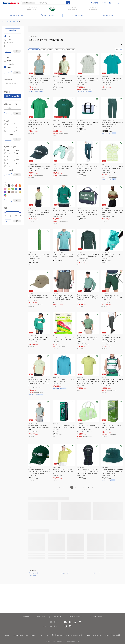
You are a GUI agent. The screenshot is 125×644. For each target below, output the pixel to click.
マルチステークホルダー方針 (94, 635)
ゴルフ (9, 22)
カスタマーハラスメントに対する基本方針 (70, 635)
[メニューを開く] (122, 3)
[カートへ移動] (118, 3)
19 (88, 487)
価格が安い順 (60, 50)
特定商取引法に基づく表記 (21, 635)
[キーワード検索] (68, 3)
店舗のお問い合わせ (76, 617)
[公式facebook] (70, 622)
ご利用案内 (26, 617)
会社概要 (107, 635)
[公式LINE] (70, 626)
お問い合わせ (57, 617)
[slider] (5, 212)
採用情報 (116, 635)
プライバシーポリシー (47, 635)
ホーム (3, 22)
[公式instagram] (75, 622)
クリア (8, 51)
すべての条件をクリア (13, 30)
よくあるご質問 (41, 617)
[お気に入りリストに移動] (114, 3)
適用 (17, 51)
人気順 (44, 50)
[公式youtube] (80, 622)
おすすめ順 (34, 50)
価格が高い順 (70, 50)
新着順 (51, 50)
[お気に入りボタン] (48, 55)
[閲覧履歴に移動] (110, 3)
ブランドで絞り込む (13, 96)
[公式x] (65, 622)
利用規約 (8, 635)
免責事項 (34, 635)
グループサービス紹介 (96, 617)
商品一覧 (15, 22)
